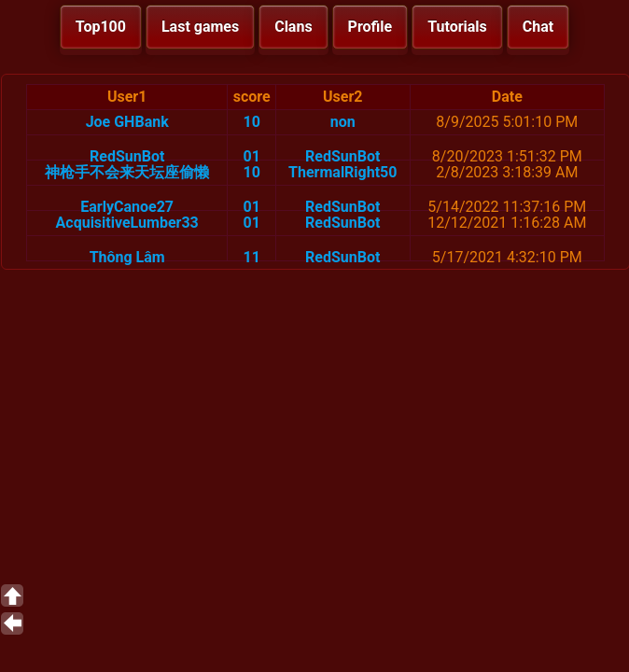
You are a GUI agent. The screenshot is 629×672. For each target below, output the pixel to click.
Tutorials (457, 27)
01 (251, 156)
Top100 (101, 27)
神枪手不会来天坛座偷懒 (127, 172)
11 (251, 257)
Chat (538, 27)
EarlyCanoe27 (127, 207)
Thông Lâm (127, 257)
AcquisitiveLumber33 (127, 223)
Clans (293, 27)
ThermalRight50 (342, 172)
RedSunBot (127, 156)
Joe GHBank (127, 122)
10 (251, 122)
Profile (370, 27)
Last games (200, 27)
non (343, 122)
